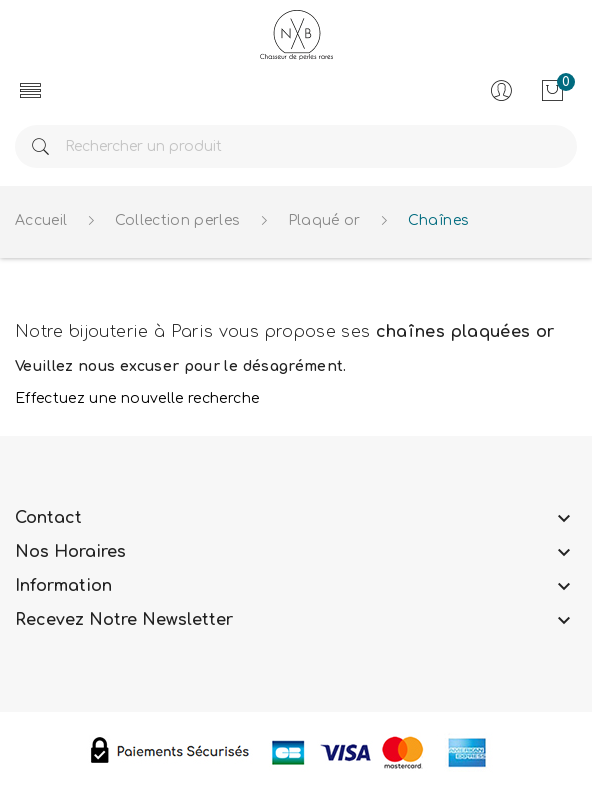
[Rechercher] (296, 146)
